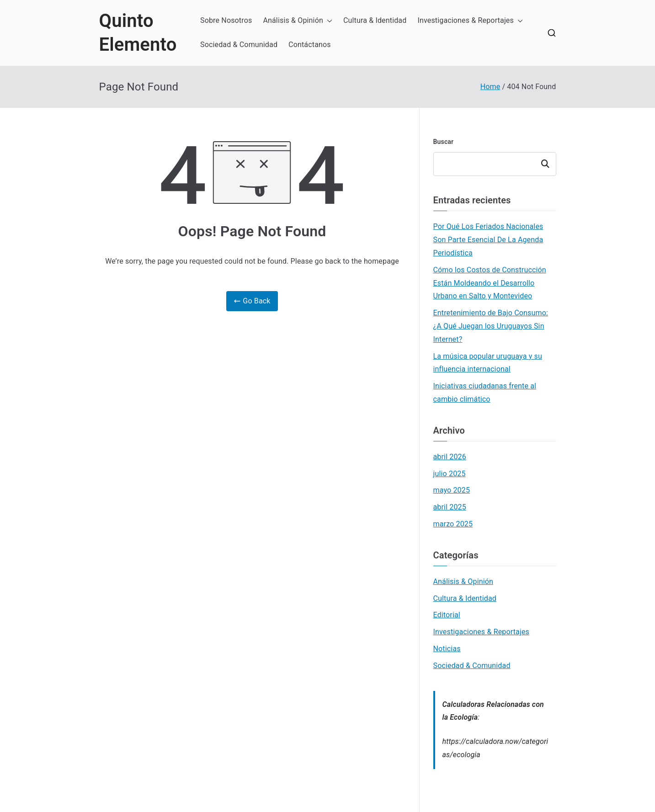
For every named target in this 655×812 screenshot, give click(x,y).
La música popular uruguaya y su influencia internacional (488, 363)
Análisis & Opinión (298, 21)
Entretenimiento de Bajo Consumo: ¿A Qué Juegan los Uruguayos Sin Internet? (491, 326)
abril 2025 (450, 507)
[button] (328, 21)
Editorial (447, 615)
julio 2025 (450, 474)
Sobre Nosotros (226, 20)
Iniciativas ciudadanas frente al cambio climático (485, 393)
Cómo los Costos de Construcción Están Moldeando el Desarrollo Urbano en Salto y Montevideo (490, 283)
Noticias (447, 649)
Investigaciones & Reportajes (470, 21)
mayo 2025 (452, 490)
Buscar (444, 142)
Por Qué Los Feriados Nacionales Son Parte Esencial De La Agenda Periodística (488, 240)
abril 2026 (450, 457)
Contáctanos (310, 45)
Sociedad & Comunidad (239, 45)
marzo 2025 (453, 524)
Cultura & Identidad (375, 20)
